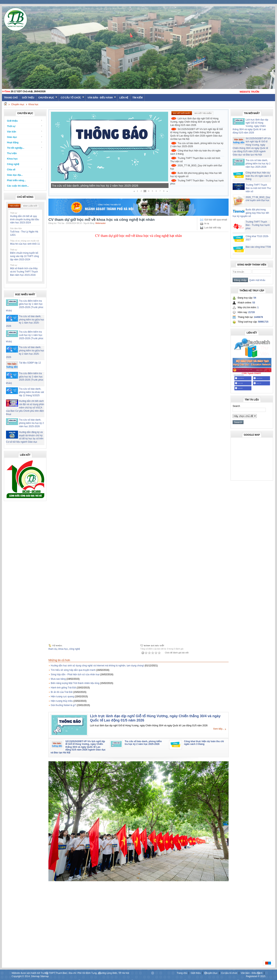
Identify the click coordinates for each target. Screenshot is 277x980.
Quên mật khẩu (257, 280)
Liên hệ (124, 98)
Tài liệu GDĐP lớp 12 (30, 363)
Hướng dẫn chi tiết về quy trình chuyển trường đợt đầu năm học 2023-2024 (25, 219)
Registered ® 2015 (256, 976)
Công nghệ (13, 164)
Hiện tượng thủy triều (62, 701)
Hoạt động (25, 142)
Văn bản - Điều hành (102, 98)
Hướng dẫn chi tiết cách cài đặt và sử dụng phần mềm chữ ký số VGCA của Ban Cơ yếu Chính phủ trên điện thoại (25, 408)
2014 (27, 976)
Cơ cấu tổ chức (72, 98)
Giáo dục (25, 137)
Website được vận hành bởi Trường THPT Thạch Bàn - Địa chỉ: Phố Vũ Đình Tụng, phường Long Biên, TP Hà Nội (70, 973)
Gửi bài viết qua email (216, 220)
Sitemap (35, 976)
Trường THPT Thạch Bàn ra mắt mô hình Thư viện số (195, 160)
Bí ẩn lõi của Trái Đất (62, 692)
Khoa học (33, 104)
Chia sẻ (25, 169)
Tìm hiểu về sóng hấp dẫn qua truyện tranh (73, 670)
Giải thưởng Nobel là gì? (63, 705)
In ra (207, 224)
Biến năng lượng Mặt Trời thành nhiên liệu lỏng (75, 683)
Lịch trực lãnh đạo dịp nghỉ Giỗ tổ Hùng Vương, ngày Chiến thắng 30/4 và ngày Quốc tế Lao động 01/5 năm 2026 (195, 122)
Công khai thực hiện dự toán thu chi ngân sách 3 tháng (195, 152)
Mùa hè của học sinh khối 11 (25, 244)
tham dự (53, 649)
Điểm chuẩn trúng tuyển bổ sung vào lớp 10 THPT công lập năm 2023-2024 (25, 256)
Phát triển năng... (16, 180)
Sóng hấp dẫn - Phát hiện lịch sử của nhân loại (75, 674)
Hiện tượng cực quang (62, 697)
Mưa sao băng (58, 679)
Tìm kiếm (137, 98)
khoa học (63, 649)
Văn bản (25, 132)
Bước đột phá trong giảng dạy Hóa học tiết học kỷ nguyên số (196, 175)
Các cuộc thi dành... (18, 186)
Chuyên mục (48, 98)
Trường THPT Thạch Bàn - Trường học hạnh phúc (197, 182)
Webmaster (101, 223)
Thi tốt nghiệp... (25, 148)
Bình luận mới (30, 206)
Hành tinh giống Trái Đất (63, 688)
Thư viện (12, 153)
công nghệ (75, 649)
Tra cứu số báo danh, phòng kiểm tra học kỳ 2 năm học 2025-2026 (31, 423)
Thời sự (25, 126)
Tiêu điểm (14, 206)
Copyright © (18, 976)
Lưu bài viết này (213, 228)
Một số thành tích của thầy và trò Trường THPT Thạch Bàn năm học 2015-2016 (24, 272)
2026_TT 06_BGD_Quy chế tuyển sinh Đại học (196, 167)
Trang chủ (182, 973)
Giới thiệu (28, 98)
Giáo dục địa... (15, 175)
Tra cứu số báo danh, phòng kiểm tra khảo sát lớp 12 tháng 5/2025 (31, 392)
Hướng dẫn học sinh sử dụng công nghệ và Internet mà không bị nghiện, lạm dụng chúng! (97, 666)
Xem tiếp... (219, 729)
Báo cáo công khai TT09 (258, 247)
